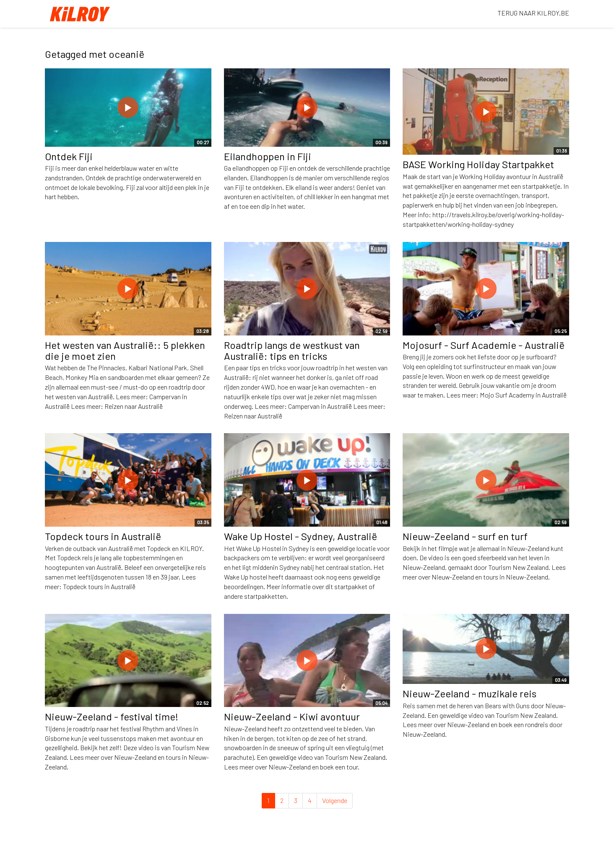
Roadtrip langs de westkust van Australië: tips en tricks (292, 350)
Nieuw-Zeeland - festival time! (112, 716)
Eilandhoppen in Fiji (268, 156)
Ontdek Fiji (69, 156)
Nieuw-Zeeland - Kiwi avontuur (292, 716)
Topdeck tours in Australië (103, 536)
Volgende (335, 800)
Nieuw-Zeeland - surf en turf (465, 536)
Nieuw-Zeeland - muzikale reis (470, 693)
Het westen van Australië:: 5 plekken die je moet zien (125, 350)
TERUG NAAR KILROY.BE (533, 13)
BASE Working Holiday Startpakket (478, 164)
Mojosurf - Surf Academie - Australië (484, 345)
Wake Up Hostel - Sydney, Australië (300, 536)
